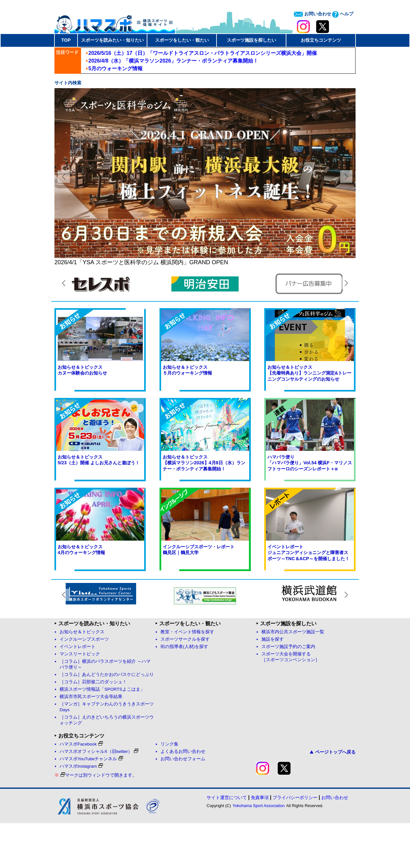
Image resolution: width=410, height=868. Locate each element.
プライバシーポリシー (295, 842)
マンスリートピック (80, 699)
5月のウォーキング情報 (115, 68)
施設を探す (273, 684)
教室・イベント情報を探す (187, 677)
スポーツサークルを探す (185, 684)
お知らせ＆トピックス (82, 677)
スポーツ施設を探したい (251, 40)
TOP (66, 40)
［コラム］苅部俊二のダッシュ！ (93, 727)
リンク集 (169, 789)
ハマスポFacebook (81, 789)
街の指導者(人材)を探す (184, 691)
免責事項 (260, 842)
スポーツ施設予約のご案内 (288, 691)
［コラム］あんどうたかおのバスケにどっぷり (107, 719)
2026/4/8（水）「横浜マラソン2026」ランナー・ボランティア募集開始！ (173, 61)
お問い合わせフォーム (183, 804)
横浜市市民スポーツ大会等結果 (91, 742)
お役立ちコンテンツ (321, 40)
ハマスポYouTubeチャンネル (91, 804)
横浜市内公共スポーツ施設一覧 (293, 677)
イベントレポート (78, 691)
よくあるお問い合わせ (183, 796)
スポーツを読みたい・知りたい (112, 40)
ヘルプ (343, 14)
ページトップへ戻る (333, 797)
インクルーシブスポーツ (84, 684)
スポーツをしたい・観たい (182, 40)
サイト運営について (227, 842)
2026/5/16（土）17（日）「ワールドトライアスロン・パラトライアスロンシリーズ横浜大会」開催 (203, 53)
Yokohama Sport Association (258, 851)
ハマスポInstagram (81, 811)
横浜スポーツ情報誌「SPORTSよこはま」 (102, 734)
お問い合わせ (312, 14)
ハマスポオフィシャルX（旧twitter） (99, 796)
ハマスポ (115, 22)
